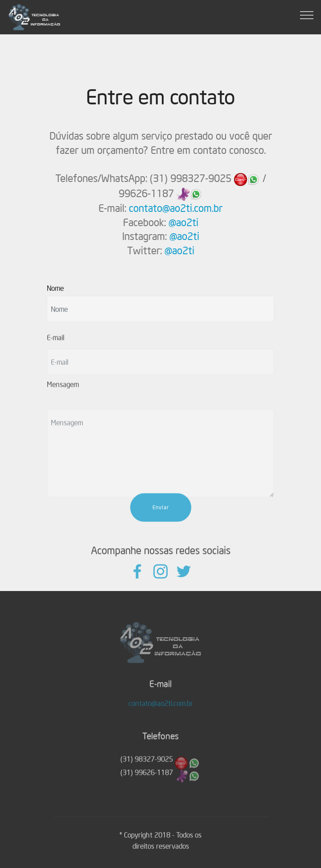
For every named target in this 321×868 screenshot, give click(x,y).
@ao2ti (183, 222)
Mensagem (63, 388)
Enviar (161, 518)
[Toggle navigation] (307, 15)
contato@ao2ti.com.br (176, 208)
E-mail (56, 341)
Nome (55, 288)
